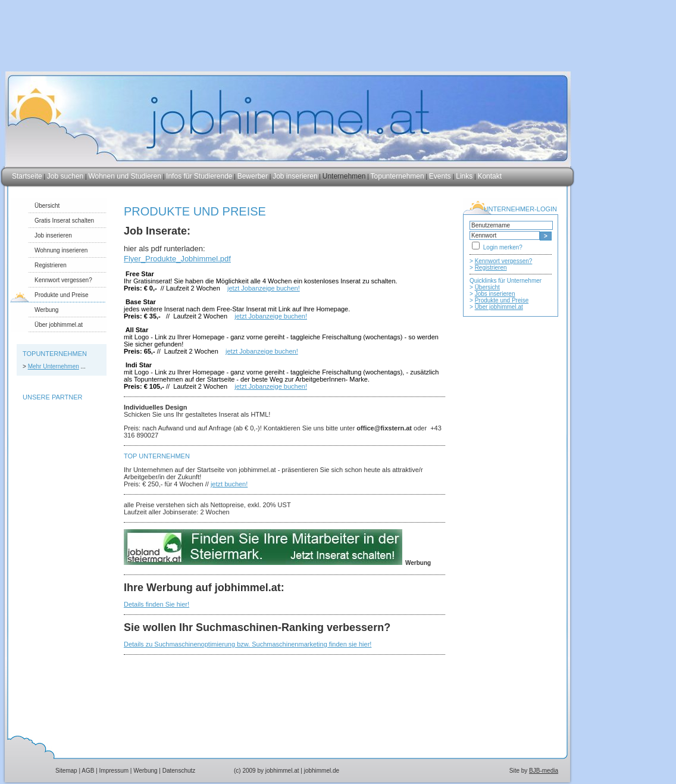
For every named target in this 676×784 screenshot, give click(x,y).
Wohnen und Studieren (125, 176)
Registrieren (51, 265)
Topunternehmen (398, 176)
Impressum (114, 771)
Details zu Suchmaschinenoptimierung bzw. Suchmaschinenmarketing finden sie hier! (248, 644)
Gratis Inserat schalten (64, 221)
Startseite (27, 176)
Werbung (46, 310)
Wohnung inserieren (61, 250)
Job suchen (65, 176)
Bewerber (253, 176)
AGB (88, 771)
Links (464, 176)
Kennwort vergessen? (63, 280)
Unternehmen (344, 176)
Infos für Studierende (199, 176)
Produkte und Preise (62, 295)
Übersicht (47, 206)
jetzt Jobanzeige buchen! (264, 288)
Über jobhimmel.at (59, 325)
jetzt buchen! (229, 484)
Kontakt (489, 176)
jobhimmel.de (322, 771)
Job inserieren (295, 176)
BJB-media (544, 771)
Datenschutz (179, 771)
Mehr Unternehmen (54, 366)
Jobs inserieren (495, 294)
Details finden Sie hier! (157, 604)
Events (441, 176)
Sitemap (66, 771)
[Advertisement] (511, 564)
